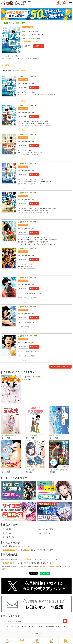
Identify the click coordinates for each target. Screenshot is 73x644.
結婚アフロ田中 (55, 436)
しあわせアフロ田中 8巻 (27, 278)
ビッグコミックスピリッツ (38, 35)
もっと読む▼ (6, 65)
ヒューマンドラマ (44, 533)
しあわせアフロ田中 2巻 (27, 105)
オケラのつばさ (7, 470)
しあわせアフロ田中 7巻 (27, 249)
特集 (25, 627)
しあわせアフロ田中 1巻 (27, 76)
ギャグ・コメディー (9, 533)
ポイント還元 (28, 27)
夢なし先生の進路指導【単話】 (60, 470)
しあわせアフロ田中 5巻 (27, 193)
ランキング (16, 627)
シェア (25, 573)
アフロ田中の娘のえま (9, 436)
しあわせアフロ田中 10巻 (27, 336)
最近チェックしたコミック (56, 627)
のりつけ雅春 (33, 31)
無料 (42, 627)
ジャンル (33, 627)
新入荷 (6, 627)
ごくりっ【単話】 (31, 470)
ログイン (64, 3)
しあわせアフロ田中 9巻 (27, 307)
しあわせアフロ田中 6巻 (27, 222)
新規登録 (58, 3)
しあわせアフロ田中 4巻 (27, 164)
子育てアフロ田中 (31, 436)
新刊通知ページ (29, 559)
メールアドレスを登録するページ (49, 567)
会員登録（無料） (9, 550)
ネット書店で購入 (9, 537)
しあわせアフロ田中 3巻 (27, 134)
